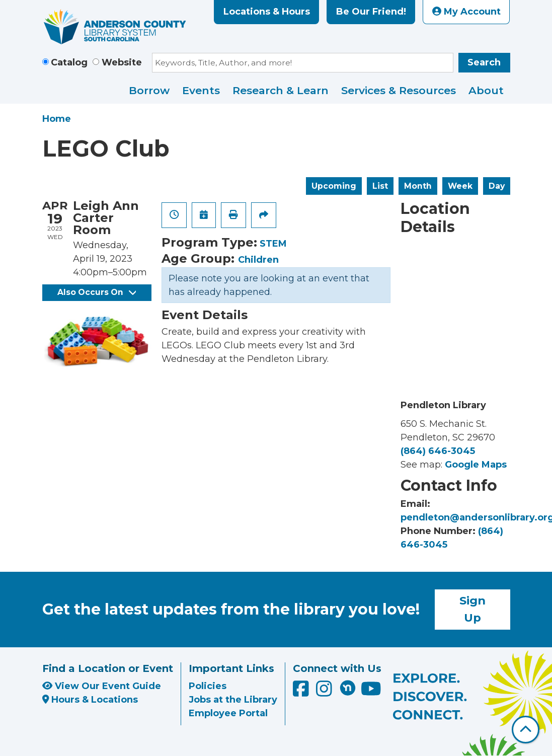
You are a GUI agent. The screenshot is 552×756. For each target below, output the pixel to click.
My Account (466, 12)
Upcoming (334, 186)
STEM (273, 244)
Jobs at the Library (233, 700)
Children (258, 260)
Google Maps (476, 465)
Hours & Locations (90, 700)
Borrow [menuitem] (149, 90)
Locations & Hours (267, 12)
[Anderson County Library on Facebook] (302, 692)
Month (418, 186)
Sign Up (472, 609)
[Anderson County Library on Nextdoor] (348, 688)
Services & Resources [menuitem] (399, 90)
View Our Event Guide (102, 686)
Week (460, 186)
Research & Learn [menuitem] (281, 90)
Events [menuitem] (201, 90)
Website (122, 62)
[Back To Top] (526, 730)
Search (484, 62)
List (380, 186)
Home (57, 119)
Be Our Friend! (371, 12)
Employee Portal (228, 713)
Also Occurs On (97, 292)
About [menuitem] (486, 90)
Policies (208, 686)
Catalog (69, 62)
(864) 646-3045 (438, 451)
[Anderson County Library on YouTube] (371, 692)
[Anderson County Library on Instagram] (325, 692)
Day (497, 186)
